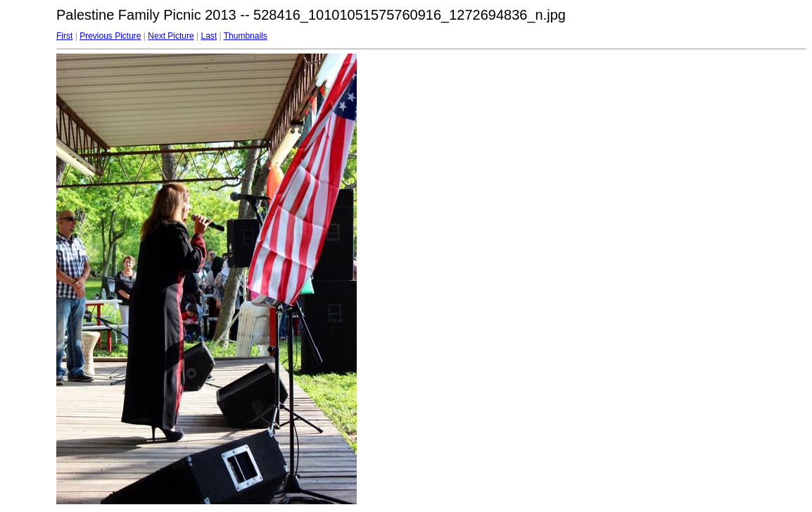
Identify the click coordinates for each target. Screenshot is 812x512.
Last (209, 36)
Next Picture (171, 36)
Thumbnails (246, 36)
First (64, 36)
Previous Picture (110, 36)
